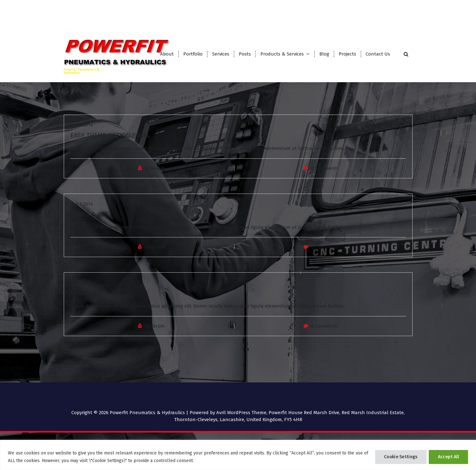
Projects (347, 54)
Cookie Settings (399, 457)
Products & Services (282, 54)
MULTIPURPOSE (93, 306)
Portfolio (193, 54)
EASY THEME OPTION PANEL (110, 148)
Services (221, 54)
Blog (324, 54)
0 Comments (325, 181)
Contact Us (378, 54)
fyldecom (155, 181)
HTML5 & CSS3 (91, 227)
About (167, 54)
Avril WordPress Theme (241, 413)
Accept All (448, 457)
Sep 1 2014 (82, 138)
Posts (245, 54)
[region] (238, 455)
